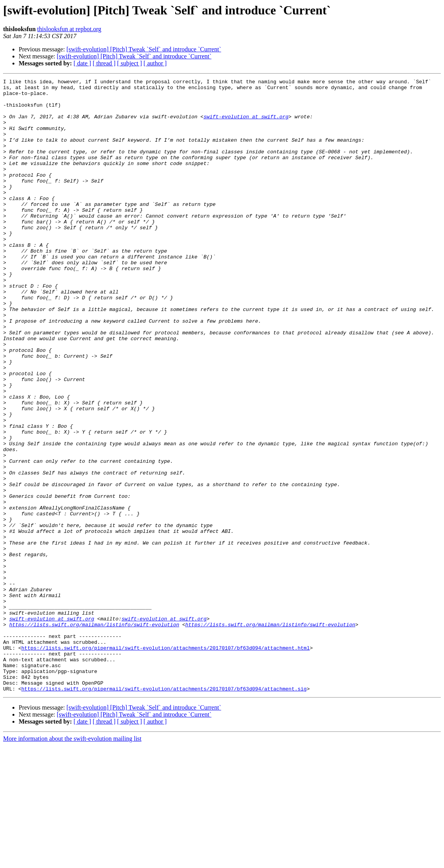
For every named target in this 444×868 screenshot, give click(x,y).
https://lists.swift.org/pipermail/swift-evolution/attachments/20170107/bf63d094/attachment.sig (164, 811)
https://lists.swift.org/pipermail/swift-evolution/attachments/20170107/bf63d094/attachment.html (166, 762)
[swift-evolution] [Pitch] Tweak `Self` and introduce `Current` (144, 49)
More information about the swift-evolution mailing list (72, 861)
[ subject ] (130, 63)
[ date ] (82, 63)
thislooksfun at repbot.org (69, 29)
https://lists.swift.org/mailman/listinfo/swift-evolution (94, 734)
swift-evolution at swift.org (246, 125)
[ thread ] (104, 63)
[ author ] (155, 63)
